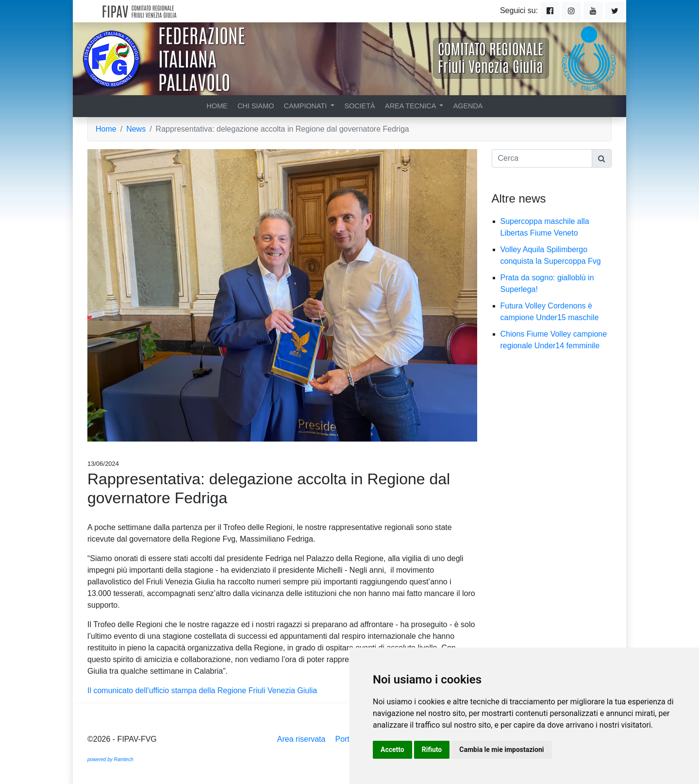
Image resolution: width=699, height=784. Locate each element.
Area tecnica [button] (411, 106)
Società (359, 106)
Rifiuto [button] (432, 750)
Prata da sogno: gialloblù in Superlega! (547, 283)
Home (217, 106)
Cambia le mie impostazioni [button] (501, 750)
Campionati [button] (306, 106)
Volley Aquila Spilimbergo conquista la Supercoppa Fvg (556, 255)
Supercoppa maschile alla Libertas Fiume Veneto (545, 227)
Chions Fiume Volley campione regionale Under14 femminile (555, 340)
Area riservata (301, 739)
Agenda (468, 106)
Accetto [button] (392, 750)
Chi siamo (256, 106)
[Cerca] (542, 158)
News (136, 129)
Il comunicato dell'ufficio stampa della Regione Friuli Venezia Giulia (202, 690)
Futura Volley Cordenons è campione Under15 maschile (555, 312)
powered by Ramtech (110, 759)
